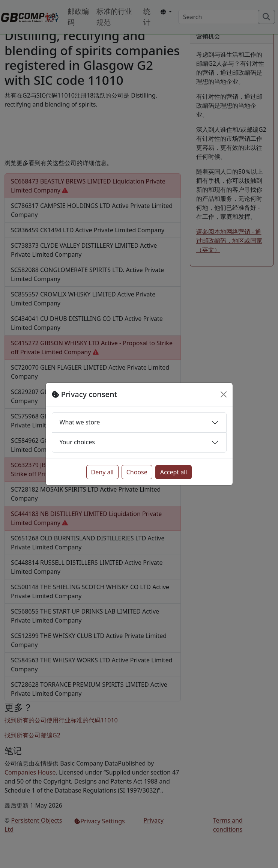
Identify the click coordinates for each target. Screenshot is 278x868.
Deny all (102, 472)
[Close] (224, 394)
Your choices (77, 442)
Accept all (174, 472)
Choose (137, 472)
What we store (80, 422)
